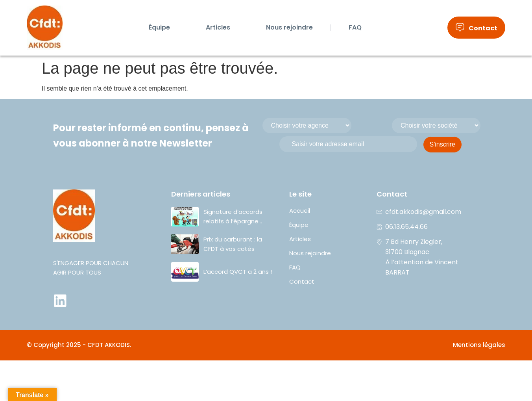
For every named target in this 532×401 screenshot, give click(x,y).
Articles (218, 27)
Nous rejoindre (289, 27)
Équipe (159, 27)
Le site (300, 194)
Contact (302, 282)
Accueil (300, 211)
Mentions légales (479, 345)
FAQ (355, 27)
